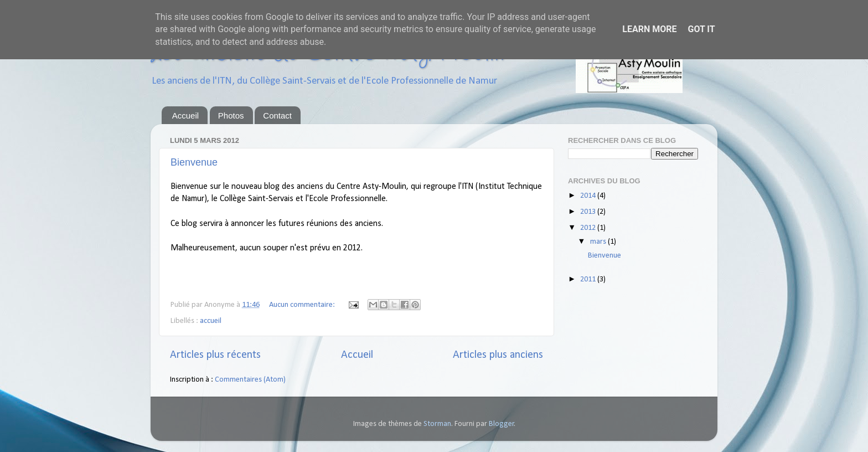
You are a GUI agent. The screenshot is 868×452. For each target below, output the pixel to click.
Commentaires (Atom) (250, 380)
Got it (701, 29)
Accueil (185, 115)
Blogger (502, 424)
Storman (437, 424)
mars (599, 242)
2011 (589, 279)
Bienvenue (194, 162)
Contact (277, 115)
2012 (589, 228)
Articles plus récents (215, 355)
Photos (231, 115)
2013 (589, 212)
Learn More (649, 29)
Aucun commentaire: (303, 305)
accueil (211, 321)
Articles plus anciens (498, 355)
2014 (589, 196)
